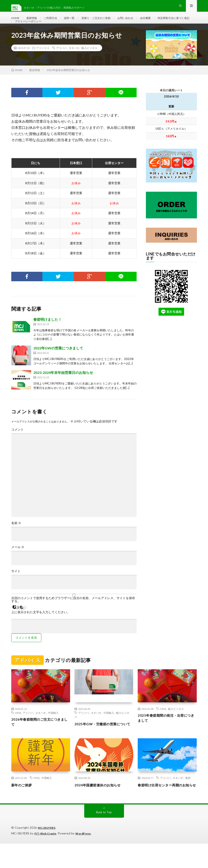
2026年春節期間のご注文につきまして (40, 736)
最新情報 (34, 22)
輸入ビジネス (89, 61)
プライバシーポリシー (74, 30)
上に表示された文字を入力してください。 (41, 626)
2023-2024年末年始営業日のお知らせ (63, 386)
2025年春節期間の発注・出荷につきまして (167, 732)
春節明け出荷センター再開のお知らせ (166, 807)
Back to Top (104, 837)
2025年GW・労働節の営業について (103, 740)
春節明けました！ (48, 333)
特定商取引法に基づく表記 (33, 30)
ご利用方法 (54, 22)
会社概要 (161, 22)
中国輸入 (53, 726)
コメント (17, 443)
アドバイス (43, 61)
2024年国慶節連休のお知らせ (102, 804)
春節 (188, 797)
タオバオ (74, 61)
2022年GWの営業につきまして (58, 361)
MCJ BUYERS (47, 853)
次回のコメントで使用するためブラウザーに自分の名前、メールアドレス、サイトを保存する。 (73, 613)
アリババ (61, 61)
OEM (18, 726)
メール (18, 561)
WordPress (86, 858)
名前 (16, 536)
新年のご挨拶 (24, 804)
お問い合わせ (138, 22)
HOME (16, 22)
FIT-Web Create (46, 858)
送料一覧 (75, 22)
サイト (16, 585)
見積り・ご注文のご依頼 (105, 22)
